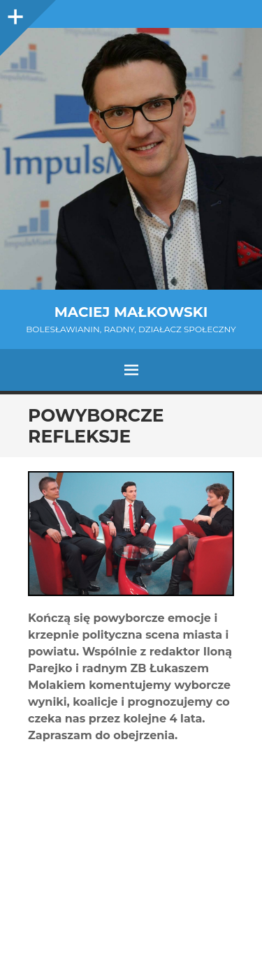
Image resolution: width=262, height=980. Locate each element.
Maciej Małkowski (131, 312)
